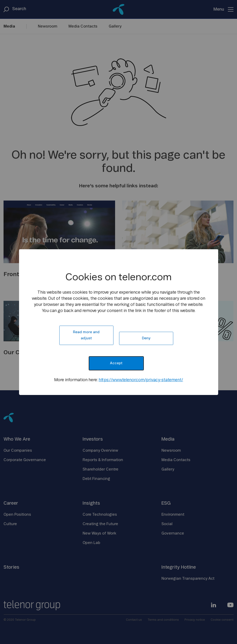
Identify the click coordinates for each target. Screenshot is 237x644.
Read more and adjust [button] (86, 335)
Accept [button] (116, 363)
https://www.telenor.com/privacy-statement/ (141, 380)
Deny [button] (146, 338)
